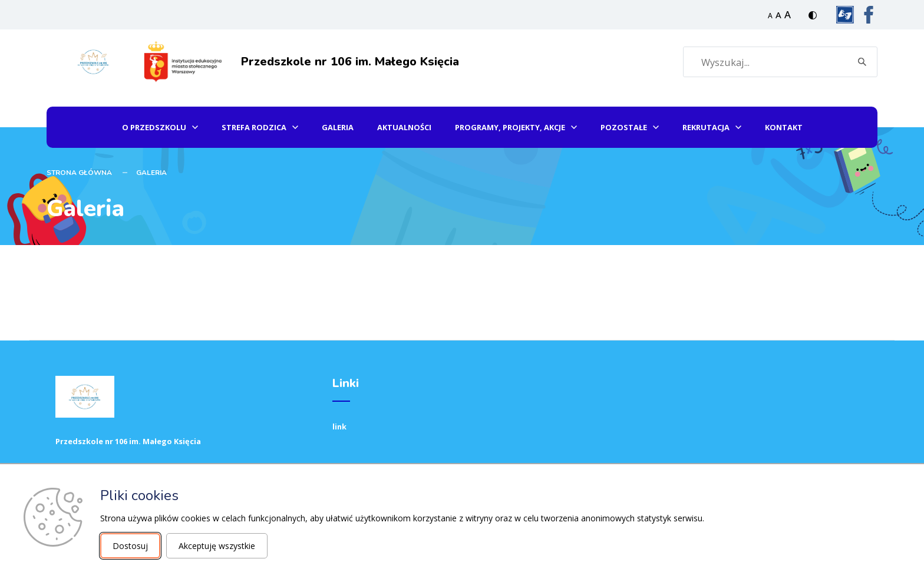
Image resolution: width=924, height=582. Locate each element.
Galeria (338, 127)
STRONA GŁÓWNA (79, 173)
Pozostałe (624, 127)
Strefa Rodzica (254, 127)
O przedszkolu (154, 127)
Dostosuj (130, 546)
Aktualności (404, 127)
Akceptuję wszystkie (217, 546)
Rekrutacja (706, 127)
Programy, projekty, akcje (510, 127)
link (339, 426)
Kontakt (784, 127)
